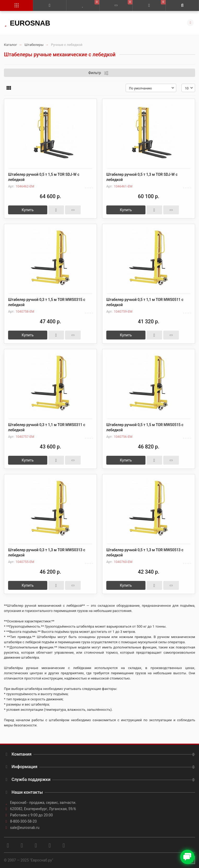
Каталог (10, 45)
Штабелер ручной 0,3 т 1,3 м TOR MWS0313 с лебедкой (47, 553)
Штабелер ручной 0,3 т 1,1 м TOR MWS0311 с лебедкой (47, 427)
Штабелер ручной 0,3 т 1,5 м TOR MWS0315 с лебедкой (47, 302)
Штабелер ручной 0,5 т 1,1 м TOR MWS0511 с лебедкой (145, 302)
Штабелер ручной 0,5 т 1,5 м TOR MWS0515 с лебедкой (145, 427)
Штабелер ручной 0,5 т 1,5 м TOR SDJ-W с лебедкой (44, 177)
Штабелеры (34, 45)
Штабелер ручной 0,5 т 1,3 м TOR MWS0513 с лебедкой (145, 553)
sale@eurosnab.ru (25, 828)
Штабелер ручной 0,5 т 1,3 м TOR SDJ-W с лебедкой (142, 177)
